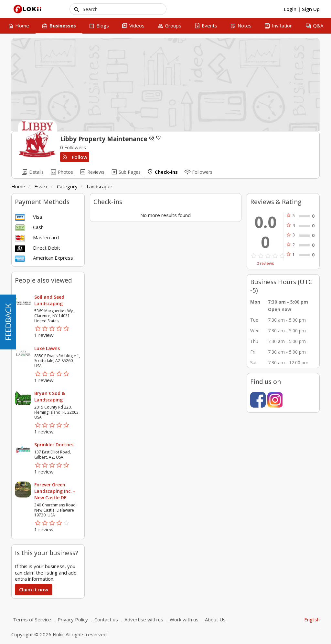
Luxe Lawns (47, 348)
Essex (41, 186)
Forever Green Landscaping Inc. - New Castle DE (55, 491)
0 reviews (265, 264)
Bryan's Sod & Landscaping (50, 396)
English (312, 619)
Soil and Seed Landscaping (49, 300)
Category (67, 186)
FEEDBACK (8, 322)
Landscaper (100, 186)
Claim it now (34, 589)
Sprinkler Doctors (54, 445)
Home (18, 186)
